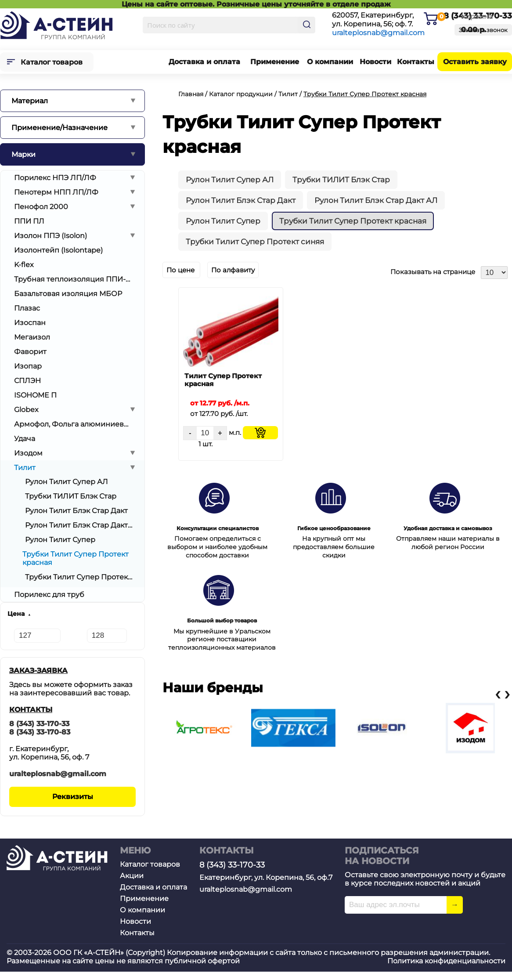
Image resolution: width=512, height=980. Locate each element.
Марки (23, 154)
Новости (375, 62)
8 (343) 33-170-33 (39, 724)
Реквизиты (73, 797)
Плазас (27, 308)
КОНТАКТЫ (31, 710)
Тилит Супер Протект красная (223, 380)
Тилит (25, 468)
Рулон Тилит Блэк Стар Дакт (76, 511)
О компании (330, 62)
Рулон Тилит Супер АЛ (67, 482)
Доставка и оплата (204, 62)
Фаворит (30, 352)
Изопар (28, 366)
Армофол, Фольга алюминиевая (73, 424)
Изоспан (30, 323)
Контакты (416, 62)
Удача (25, 439)
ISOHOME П (35, 395)
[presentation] (498, 694)
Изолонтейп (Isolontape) (58, 250)
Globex (26, 410)
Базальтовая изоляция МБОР (68, 294)
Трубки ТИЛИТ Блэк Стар (71, 496)
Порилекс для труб (49, 595)
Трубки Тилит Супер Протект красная (353, 221)
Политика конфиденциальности (446, 961)
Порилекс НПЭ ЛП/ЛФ (55, 178)
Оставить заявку (475, 62)
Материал (30, 101)
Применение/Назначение (59, 128)
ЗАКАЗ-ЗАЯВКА (38, 671)
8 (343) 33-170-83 (40, 732)
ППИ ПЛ (29, 221)
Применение (275, 62)
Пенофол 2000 (41, 207)
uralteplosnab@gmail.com (378, 33)
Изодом (28, 453)
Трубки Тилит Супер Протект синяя (79, 577)
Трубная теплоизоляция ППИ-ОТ (73, 279)
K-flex (24, 265)
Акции (132, 876)
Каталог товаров (52, 62)
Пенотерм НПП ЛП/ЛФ (56, 192)
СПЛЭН (27, 381)
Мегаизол (32, 337)
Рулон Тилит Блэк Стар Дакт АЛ (79, 525)
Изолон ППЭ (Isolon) (50, 236)
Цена (16, 614)
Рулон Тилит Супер (60, 540)
